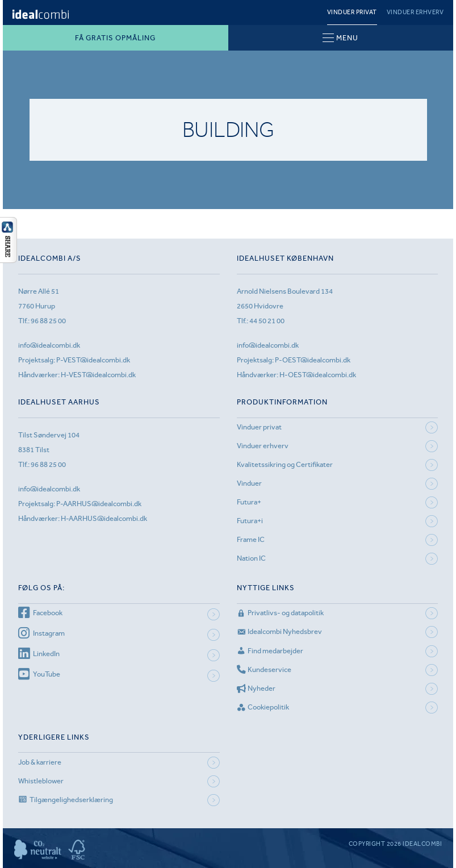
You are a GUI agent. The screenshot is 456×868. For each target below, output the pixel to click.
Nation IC (251, 558)
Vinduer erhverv (415, 12)
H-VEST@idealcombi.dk (98, 375)
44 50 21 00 (267, 321)
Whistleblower (41, 781)
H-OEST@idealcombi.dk (318, 375)
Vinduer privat (352, 12)
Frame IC (251, 539)
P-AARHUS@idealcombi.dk (99, 504)
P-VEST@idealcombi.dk (93, 360)
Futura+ (249, 502)
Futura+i (250, 521)
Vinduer (249, 483)
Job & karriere (40, 762)
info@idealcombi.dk (49, 345)
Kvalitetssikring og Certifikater (285, 464)
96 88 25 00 (48, 321)
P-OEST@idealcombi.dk (313, 360)
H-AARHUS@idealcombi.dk (104, 518)
